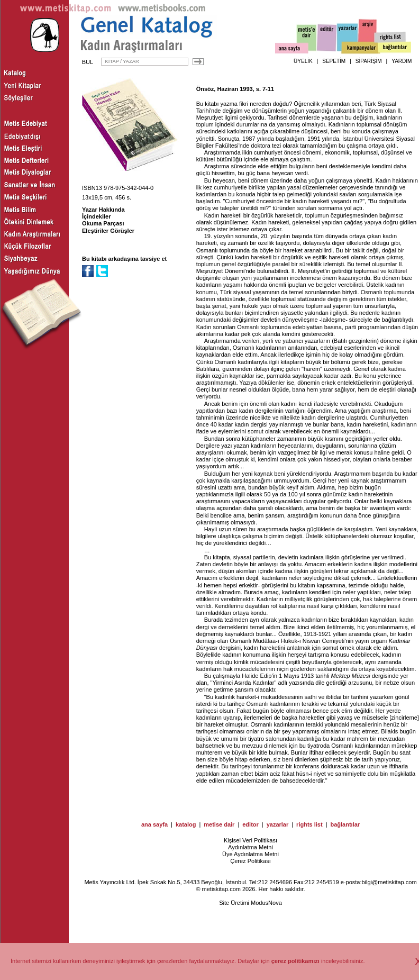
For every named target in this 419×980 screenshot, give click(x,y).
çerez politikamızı (295, 961)
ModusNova (266, 903)
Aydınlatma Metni (251, 847)
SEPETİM (334, 61)
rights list (309, 824)
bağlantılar (345, 824)
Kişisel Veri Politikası (251, 840)
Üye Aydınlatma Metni (251, 854)
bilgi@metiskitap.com (389, 882)
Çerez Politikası (250, 861)
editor (251, 824)
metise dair (219, 824)
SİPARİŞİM (369, 61)
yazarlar (278, 824)
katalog (186, 824)
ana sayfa (154, 824)
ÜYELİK (303, 61)
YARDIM (402, 61)
